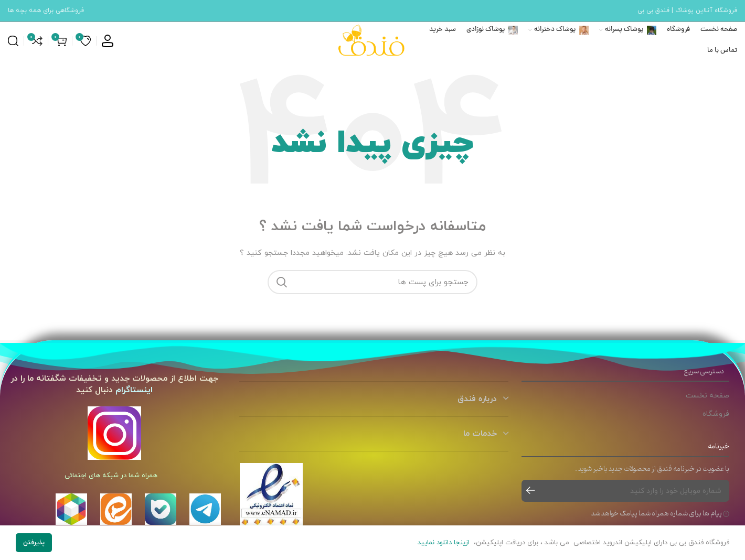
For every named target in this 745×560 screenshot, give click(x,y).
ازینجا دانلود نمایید (445, 543)
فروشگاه (716, 431)
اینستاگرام (134, 407)
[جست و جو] (13, 50)
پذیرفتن (34, 543)
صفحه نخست (707, 413)
